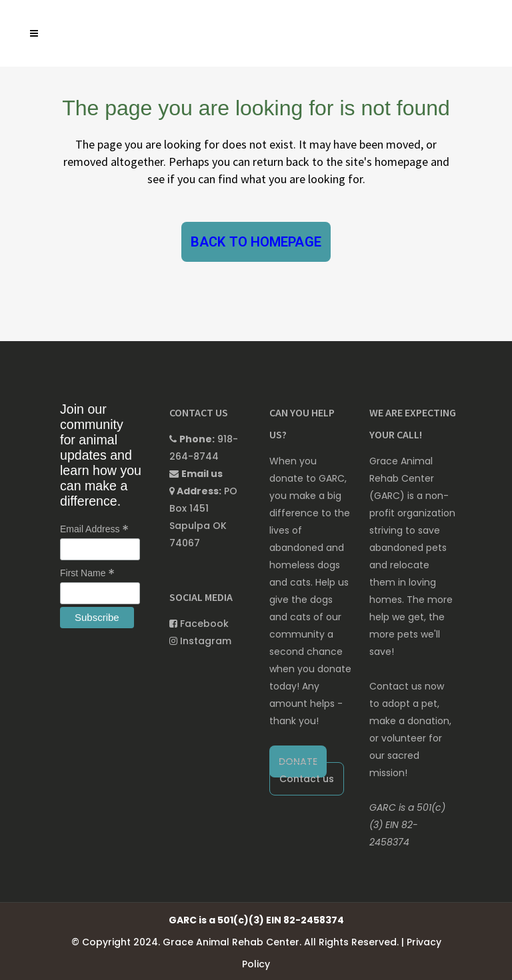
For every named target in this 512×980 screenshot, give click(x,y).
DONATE (298, 761)
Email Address (94, 529)
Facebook (199, 624)
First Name (87, 573)
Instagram (200, 641)
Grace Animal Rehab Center (231, 942)
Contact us (307, 779)
